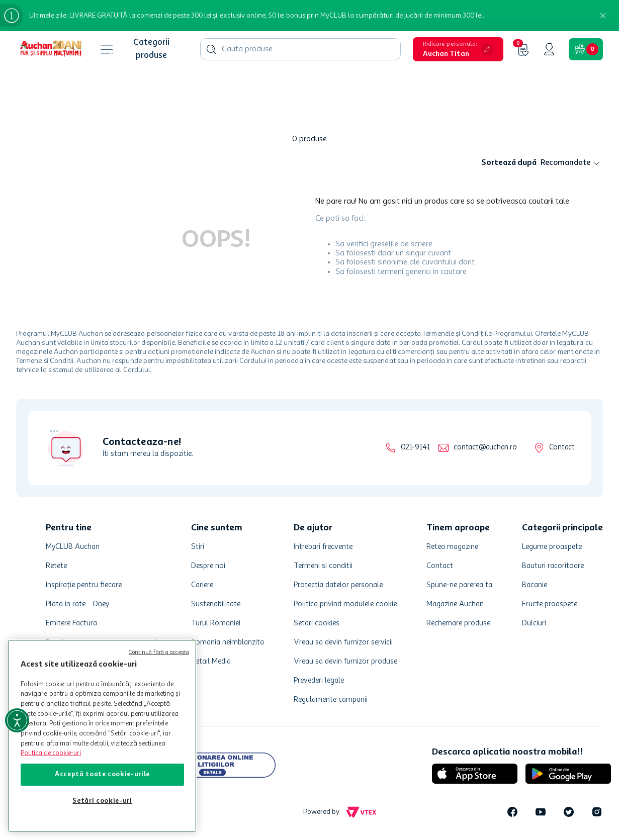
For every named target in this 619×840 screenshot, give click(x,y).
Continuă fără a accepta (159, 653)
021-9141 (415, 448)
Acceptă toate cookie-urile (102, 774)
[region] (102, 736)
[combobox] (300, 49)
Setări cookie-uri (102, 801)
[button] (458, 49)
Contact (562, 448)
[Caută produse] (211, 49)
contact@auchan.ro (485, 448)
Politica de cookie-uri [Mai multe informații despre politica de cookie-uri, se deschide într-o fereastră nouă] (51, 753)
